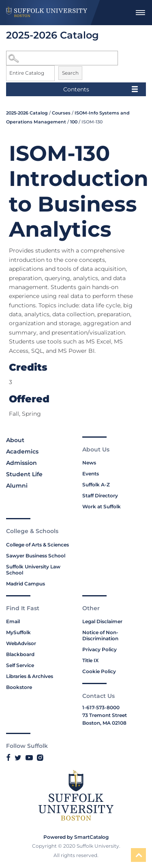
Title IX (90, 660)
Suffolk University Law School (33, 570)
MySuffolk (18, 632)
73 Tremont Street (105, 715)
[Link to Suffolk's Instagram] (40, 758)
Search (70, 73)
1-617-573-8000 (101, 707)
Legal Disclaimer (102, 621)
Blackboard (20, 654)
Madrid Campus (26, 584)
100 (74, 122)
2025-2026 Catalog (27, 113)
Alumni (17, 486)
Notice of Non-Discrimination (100, 635)
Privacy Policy (100, 649)
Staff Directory (100, 496)
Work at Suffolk (102, 506)
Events (91, 474)
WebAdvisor (21, 643)
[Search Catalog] (62, 58)
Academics (22, 451)
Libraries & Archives (30, 676)
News (89, 463)
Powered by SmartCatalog (76, 837)
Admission (21, 463)
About (15, 440)
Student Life (24, 474)
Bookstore (19, 687)
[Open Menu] (140, 13)
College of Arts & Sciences (37, 545)
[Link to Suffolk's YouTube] (29, 758)
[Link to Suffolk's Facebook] (8, 758)
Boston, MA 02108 (104, 723)
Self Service (20, 665)
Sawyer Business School (36, 556)
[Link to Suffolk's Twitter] (18, 758)
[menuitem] (140, 13)
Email (13, 621)
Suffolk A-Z (96, 485)
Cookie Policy (99, 671)
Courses (61, 113)
